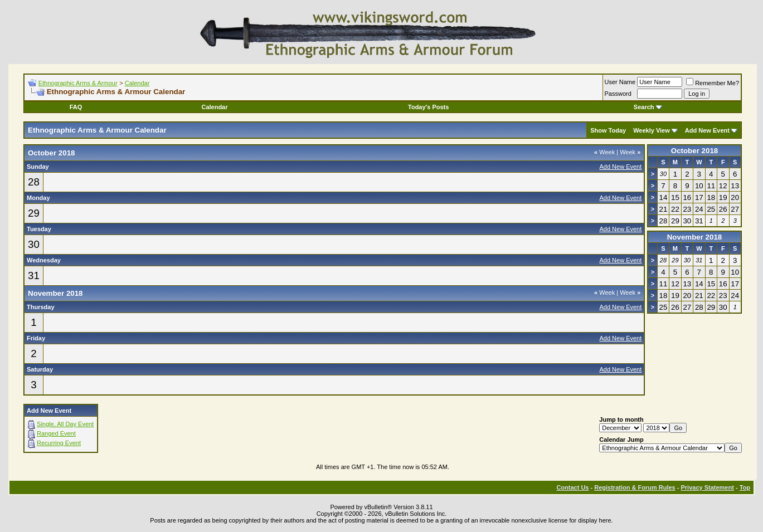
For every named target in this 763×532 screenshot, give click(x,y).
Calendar (137, 83)
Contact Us (572, 487)
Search (648, 107)
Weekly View (652, 130)
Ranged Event (56, 433)
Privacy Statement (707, 487)
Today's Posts (428, 107)
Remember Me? (713, 83)
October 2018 (694, 151)
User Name (620, 82)
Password (618, 94)
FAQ (76, 107)
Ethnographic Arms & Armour (78, 83)
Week (604, 152)
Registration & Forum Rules (635, 487)
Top (745, 487)
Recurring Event (59, 443)
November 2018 (695, 237)
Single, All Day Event (65, 424)
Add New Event (707, 130)
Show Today (608, 130)
